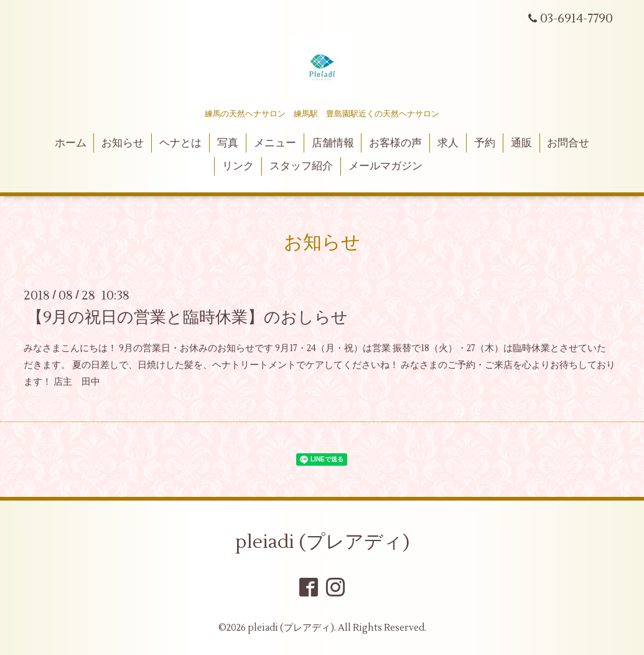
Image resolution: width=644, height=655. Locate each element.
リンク (238, 166)
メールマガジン (385, 166)
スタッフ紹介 (301, 166)
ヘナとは (180, 143)
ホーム (71, 143)
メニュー (275, 143)
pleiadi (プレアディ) (322, 542)
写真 (228, 143)
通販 (521, 143)
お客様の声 (395, 143)
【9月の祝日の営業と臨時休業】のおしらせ (187, 318)
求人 (448, 143)
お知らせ (123, 143)
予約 (485, 143)
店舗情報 (333, 143)
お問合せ (568, 143)
